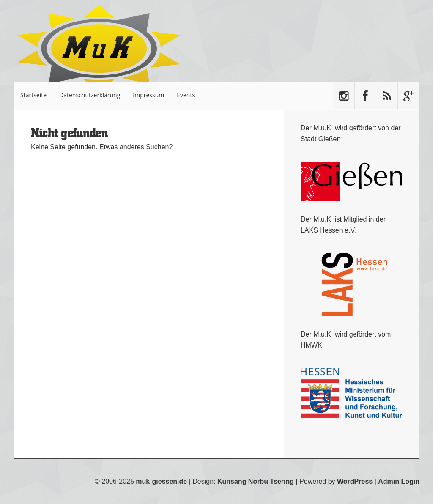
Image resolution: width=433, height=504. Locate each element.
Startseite (33, 95)
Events (186, 95)
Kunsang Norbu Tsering (256, 481)
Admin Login (399, 481)
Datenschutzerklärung (90, 95)
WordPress (355, 481)
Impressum (148, 95)
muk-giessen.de (161, 481)
